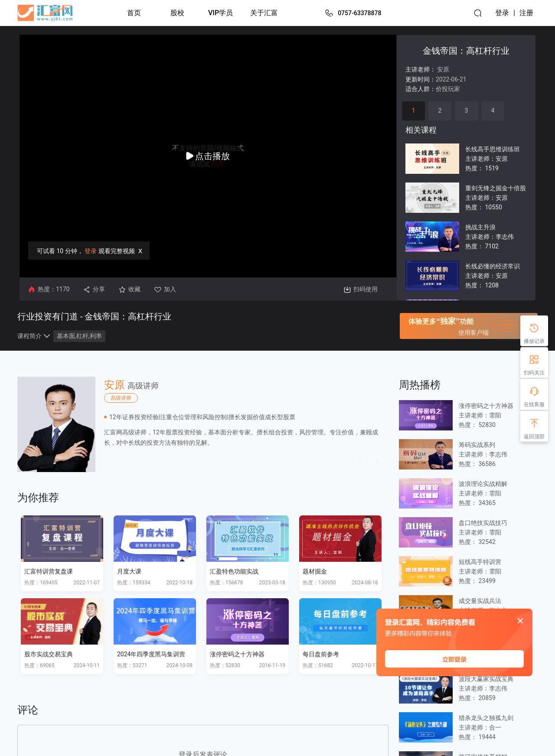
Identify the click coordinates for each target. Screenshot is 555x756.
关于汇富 (264, 13)
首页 (134, 13)
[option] (203, 424)
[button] (360, 461)
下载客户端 (510, 326)
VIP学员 (220, 13)
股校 (177, 13)
